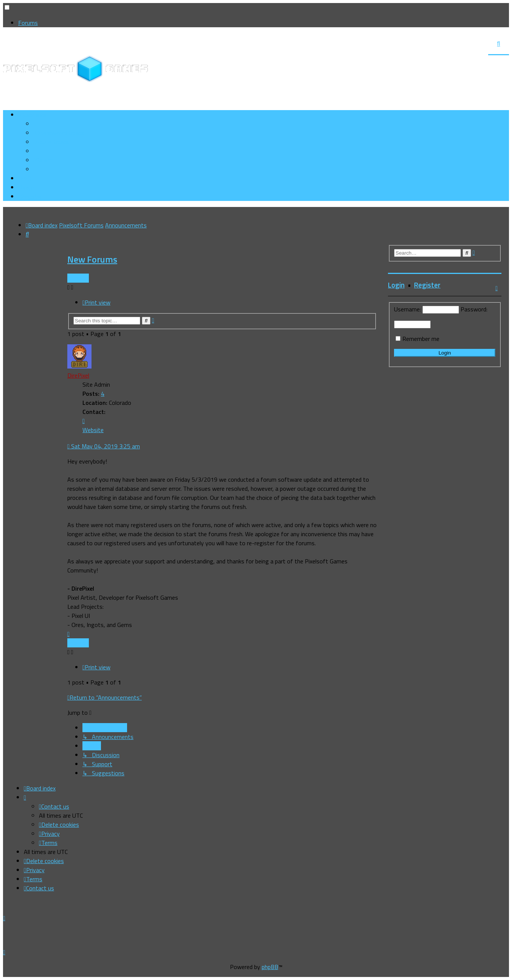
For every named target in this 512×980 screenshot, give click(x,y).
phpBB (270, 967)
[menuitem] (59, 133)
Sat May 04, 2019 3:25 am (104, 446)
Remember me (421, 339)
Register (427, 285)
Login (396, 285)
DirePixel (78, 375)
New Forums (92, 259)
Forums (28, 23)
